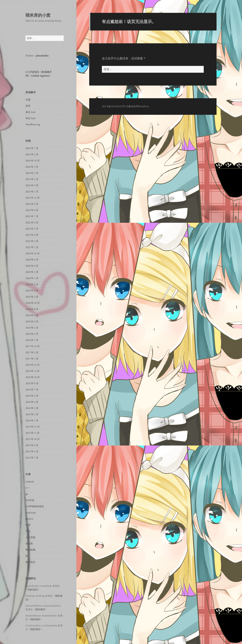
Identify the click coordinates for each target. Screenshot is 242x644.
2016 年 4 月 (32, 402)
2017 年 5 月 (32, 352)
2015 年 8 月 (32, 451)
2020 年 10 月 (33, 253)
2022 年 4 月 (32, 235)
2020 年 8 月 (32, 266)
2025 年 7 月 (32, 148)
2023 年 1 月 (32, 192)
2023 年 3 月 (32, 185)
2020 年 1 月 (32, 278)
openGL (29, 519)
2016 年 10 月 (33, 377)
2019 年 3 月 (32, 297)
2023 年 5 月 (32, 179)
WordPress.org (33, 124)
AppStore (45, 76)
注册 (28, 100)
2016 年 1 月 (32, 421)
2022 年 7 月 (32, 216)
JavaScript (31, 513)
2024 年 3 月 (32, 167)
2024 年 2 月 (32, 173)
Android (30, 482)
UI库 (28, 525)
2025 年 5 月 (32, 154)
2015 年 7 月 (32, 458)
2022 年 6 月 (32, 223)
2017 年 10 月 (33, 346)
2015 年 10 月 (33, 439)
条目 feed (30, 112)
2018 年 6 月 (32, 322)
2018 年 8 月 (32, 309)
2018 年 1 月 (32, 340)
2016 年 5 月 (32, 396)
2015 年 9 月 (32, 445)
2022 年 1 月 (32, 247)
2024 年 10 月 (33, 161)
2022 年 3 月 (32, 241)
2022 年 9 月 (32, 204)
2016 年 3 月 (32, 408)
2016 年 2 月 (32, 414)
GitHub (35, 76)
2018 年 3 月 (32, 334)
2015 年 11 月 (32, 433)
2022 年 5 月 (32, 229)
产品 (28, 531)
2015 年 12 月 (33, 427)
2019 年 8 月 (32, 291)
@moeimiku (42, 56)
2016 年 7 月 (32, 390)
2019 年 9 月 (32, 284)
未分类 (29, 544)
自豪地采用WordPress (138, 106)
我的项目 (33, 590)
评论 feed (30, 118)
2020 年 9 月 (32, 260)
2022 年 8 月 (32, 210)
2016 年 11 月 (32, 371)
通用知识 (30, 562)
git (27, 494)
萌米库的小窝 (38, 15)
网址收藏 (30, 550)
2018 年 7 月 (32, 315)
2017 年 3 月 (32, 359)
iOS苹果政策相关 (35, 506)
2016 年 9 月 (32, 383)
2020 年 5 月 (32, 272)
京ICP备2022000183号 (114, 106)
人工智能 (30, 537)
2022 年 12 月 (33, 198)
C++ (28, 488)
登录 (28, 106)
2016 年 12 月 (33, 365)
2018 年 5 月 (32, 328)
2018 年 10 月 (33, 303)
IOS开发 (30, 500)
